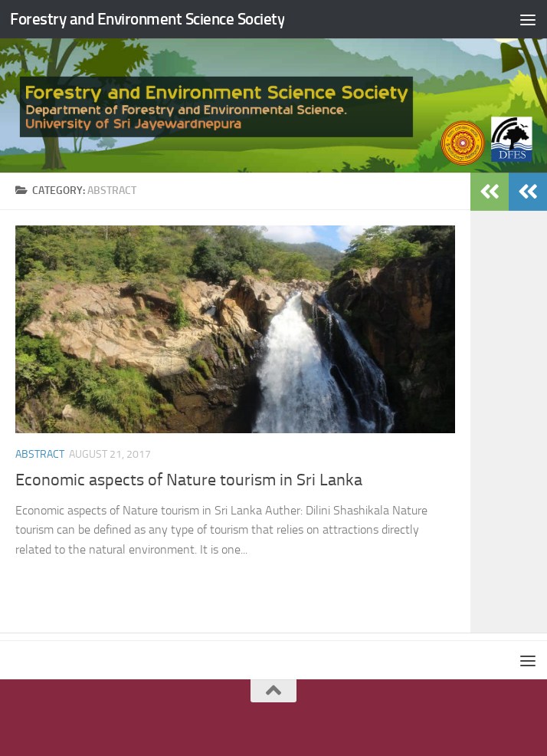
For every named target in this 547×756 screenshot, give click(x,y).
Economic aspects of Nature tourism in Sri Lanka (189, 480)
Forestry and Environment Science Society (147, 19)
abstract (40, 454)
